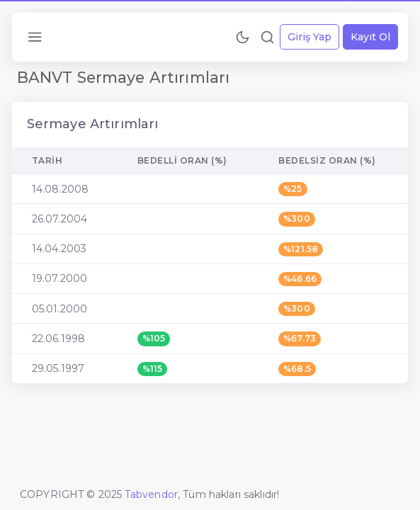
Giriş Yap (310, 37)
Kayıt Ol (370, 37)
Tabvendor (151, 494)
